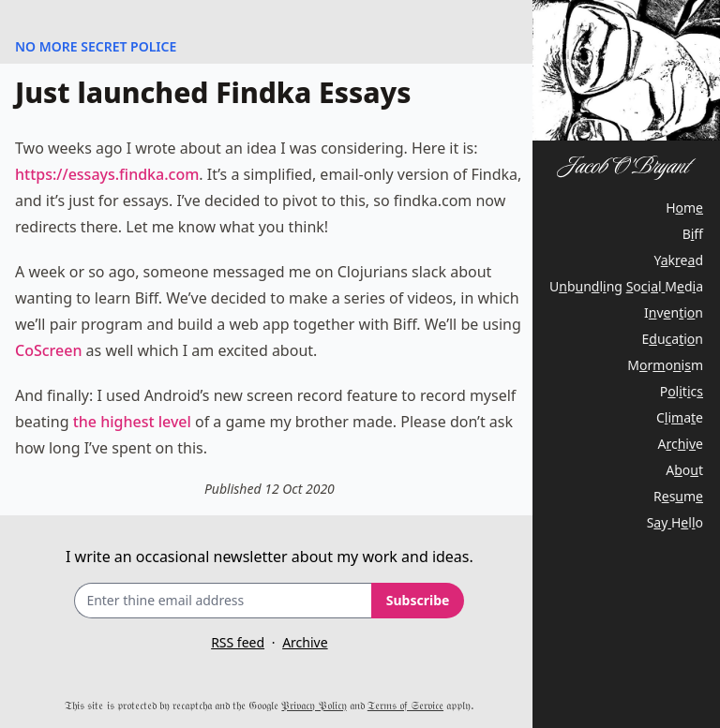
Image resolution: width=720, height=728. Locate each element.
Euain (673, 339)
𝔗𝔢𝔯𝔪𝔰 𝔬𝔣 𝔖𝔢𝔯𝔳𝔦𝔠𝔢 (405, 705)
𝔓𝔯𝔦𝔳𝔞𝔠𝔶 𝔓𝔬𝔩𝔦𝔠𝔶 (314, 705)
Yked (679, 260)
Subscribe (418, 600)
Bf (693, 234)
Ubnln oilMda (626, 286)
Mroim (665, 365)
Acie (680, 444)
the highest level (132, 422)
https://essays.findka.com (107, 174)
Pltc (682, 391)
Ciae (680, 417)
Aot (684, 470)
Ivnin (674, 312)
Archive (305, 642)
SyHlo (675, 522)
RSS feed (238, 642)
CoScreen (48, 350)
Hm (684, 208)
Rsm (678, 496)
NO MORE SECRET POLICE (96, 46)
